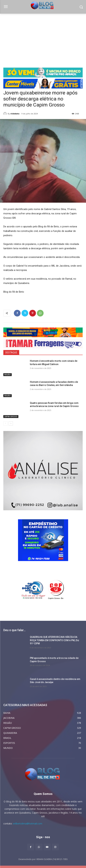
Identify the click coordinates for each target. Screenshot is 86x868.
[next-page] (11, 423)
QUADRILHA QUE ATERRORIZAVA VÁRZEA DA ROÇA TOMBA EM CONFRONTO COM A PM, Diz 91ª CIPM (55, 640)
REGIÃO (8, 375)
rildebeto (15, 114)
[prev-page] (5, 423)
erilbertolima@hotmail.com (28, 824)
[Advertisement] (43, 39)
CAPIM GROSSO (11, 416)
